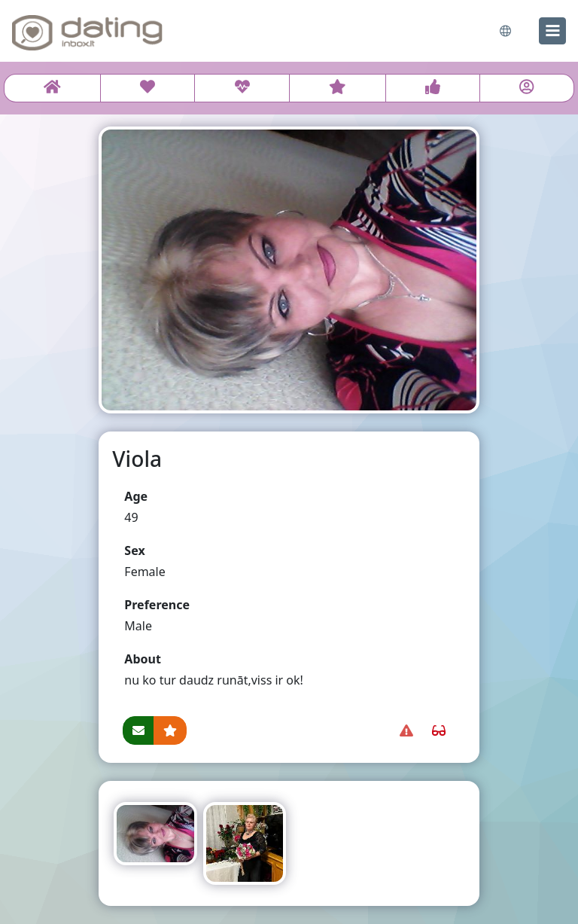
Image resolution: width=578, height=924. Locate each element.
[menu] (552, 31)
